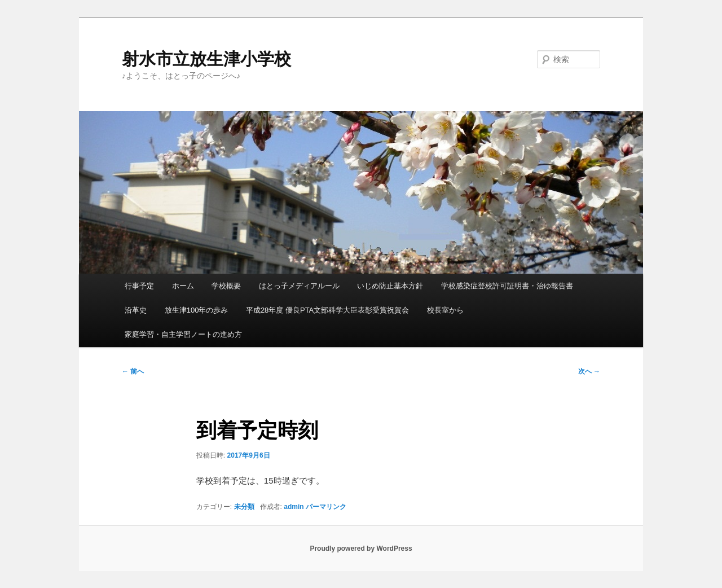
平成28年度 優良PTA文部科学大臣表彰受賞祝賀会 (327, 310)
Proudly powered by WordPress (361, 548)
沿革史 (136, 310)
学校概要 (226, 286)
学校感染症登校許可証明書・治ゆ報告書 (507, 286)
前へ (133, 371)
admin (294, 507)
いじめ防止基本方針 (390, 286)
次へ (589, 371)
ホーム (183, 286)
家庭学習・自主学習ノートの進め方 (183, 334)
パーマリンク (326, 507)
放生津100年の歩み (197, 310)
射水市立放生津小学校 (206, 59)
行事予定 (139, 286)
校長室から (445, 310)
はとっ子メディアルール (299, 286)
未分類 (244, 507)
